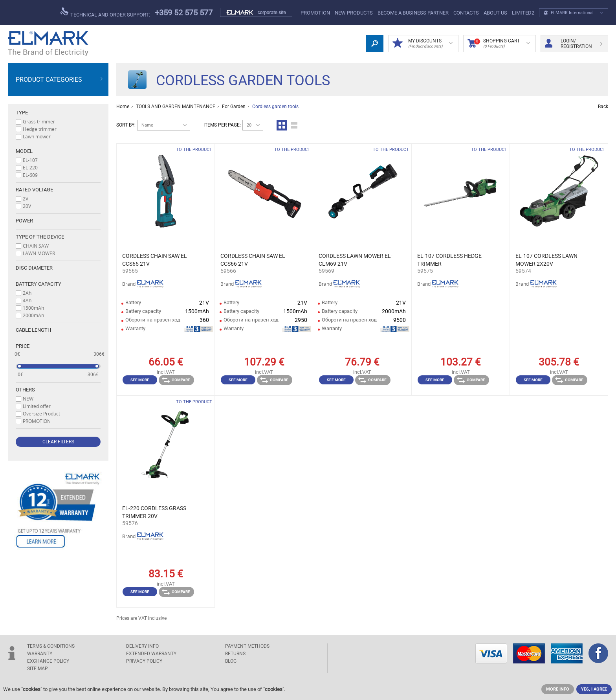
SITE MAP (38, 669)
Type (22, 113)
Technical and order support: (105, 13)
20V (27, 206)
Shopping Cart (499, 44)
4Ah (27, 300)
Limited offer (37, 406)
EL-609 (30, 175)
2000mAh (33, 315)
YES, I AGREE (594, 689)
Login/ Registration (574, 44)
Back (603, 107)
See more (140, 380)
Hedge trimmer (40, 129)
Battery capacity (38, 284)
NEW (28, 399)
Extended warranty (151, 654)
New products (354, 13)
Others (25, 390)
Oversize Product (41, 413)
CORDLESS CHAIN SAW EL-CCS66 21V (254, 260)
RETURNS (235, 654)
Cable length (33, 330)
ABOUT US (495, 13)
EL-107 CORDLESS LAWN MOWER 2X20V (546, 260)
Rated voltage (34, 190)
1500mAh (33, 308)
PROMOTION (315, 13)
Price (23, 346)
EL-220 (30, 167)
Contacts (466, 13)
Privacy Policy (144, 661)
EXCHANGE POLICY (48, 661)
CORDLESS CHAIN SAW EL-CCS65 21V (155, 260)
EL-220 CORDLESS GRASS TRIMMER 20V (154, 512)
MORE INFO (558, 689)
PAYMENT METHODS (247, 646)
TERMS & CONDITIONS (51, 646)
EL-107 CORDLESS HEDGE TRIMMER (449, 260)
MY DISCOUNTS (423, 44)
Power (24, 221)
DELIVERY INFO (142, 646)
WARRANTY (40, 654)
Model (24, 151)
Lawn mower (37, 136)
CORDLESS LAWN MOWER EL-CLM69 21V (356, 260)
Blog (231, 661)
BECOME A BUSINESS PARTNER (413, 13)
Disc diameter (34, 268)
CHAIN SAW (36, 246)
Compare (176, 380)
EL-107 (30, 160)
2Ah (27, 293)
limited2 (523, 13)
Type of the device (40, 237)
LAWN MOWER (39, 253)
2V (26, 198)
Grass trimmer (39, 121)
